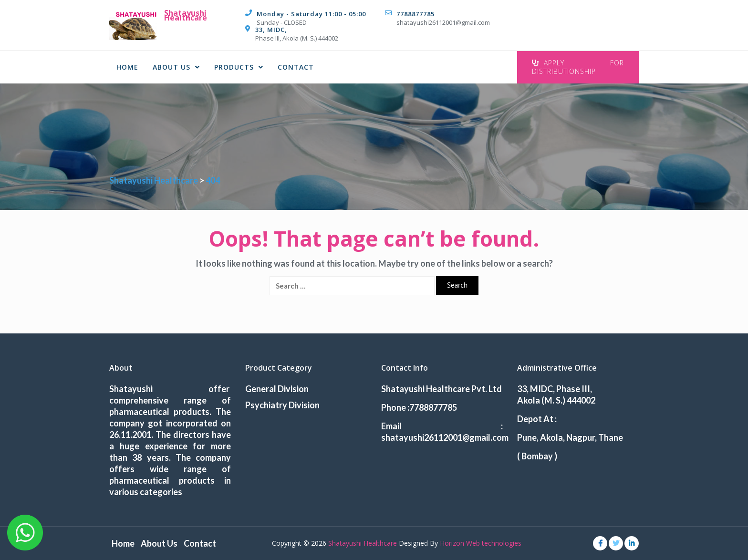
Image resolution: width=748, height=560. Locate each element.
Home (127, 67)
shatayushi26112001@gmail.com (443, 22)
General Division (277, 389)
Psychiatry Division (282, 405)
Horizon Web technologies (481, 543)
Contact (296, 67)
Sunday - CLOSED (282, 22)
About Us (176, 67)
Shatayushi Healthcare (186, 15)
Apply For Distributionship (578, 67)
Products (239, 67)
